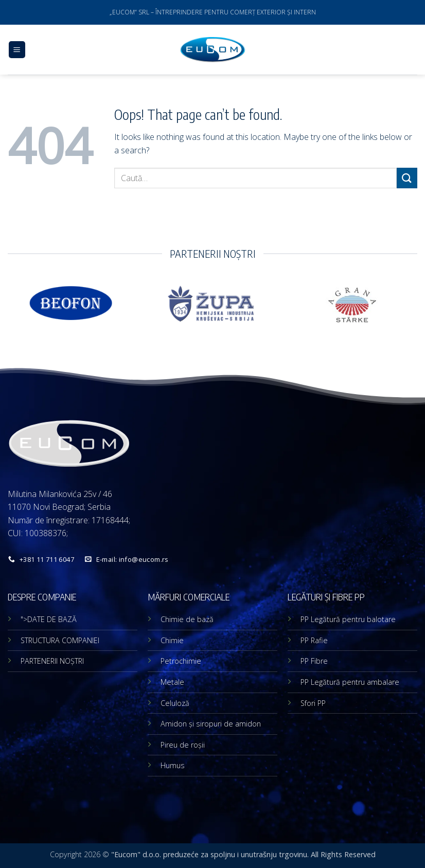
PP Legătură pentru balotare (348, 619)
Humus (173, 765)
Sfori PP (313, 703)
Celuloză (175, 703)
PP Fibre (314, 661)
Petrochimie (181, 661)
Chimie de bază (187, 619)
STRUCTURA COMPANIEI (60, 640)
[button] (17, 50)
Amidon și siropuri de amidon (211, 724)
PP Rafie (314, 640)
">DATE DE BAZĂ (49, 619)
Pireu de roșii (183, 745)
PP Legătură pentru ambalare (350, 682)
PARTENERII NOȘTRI (52, 661)
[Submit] (407, 178)
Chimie (172, 640)
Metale (172, 682)
